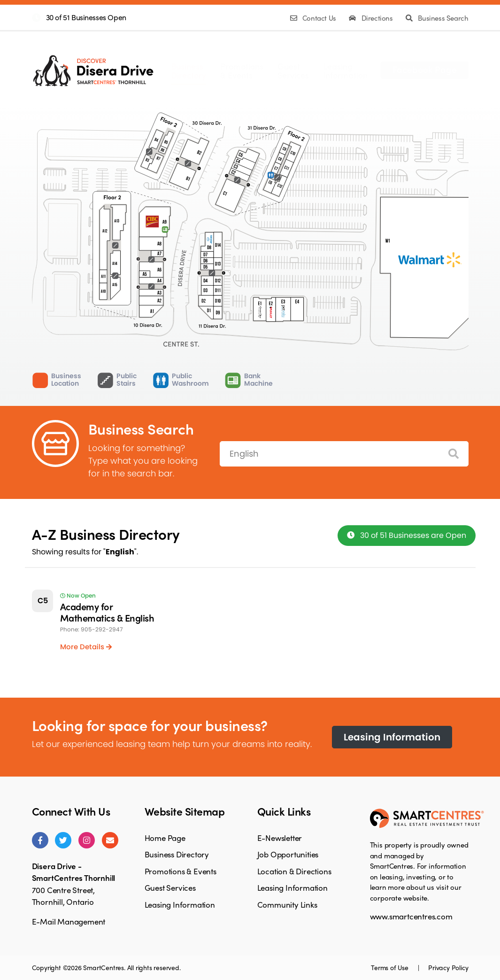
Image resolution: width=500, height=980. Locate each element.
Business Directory (177, 854)
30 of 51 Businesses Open (86, 17)
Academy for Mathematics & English (107, 612)
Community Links (287, 904)
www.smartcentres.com (411, 916)
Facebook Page (425, 69)
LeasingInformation (345, 70)
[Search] (454, 454)
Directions (372, 18)
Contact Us (314, 18)
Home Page (165, 838)
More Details (86, 647)
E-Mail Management (69, 921)
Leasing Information (392, 737)
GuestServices (293, 70)
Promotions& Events (242, 70)
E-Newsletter (280, 838)
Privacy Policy (448, 967)
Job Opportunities (288, 854)
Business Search (437, 18)
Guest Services (170, 887)
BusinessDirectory (188, 70)
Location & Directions (294, 871)
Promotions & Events (181, 871)
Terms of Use (390, 967)
